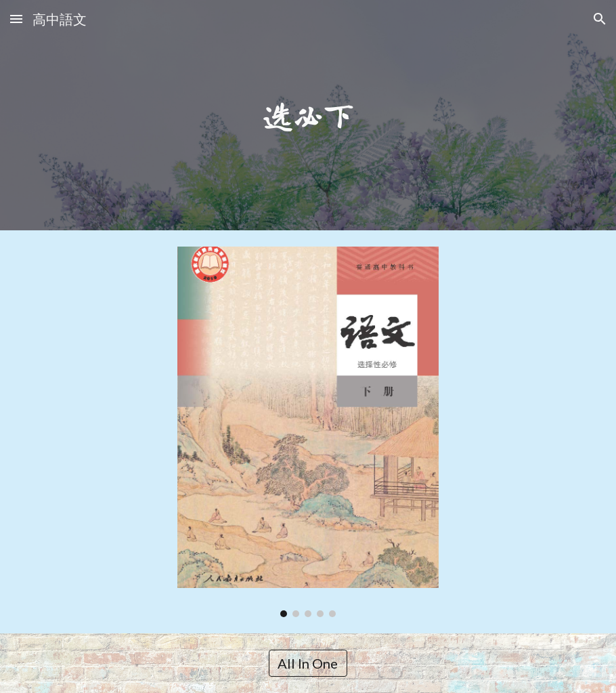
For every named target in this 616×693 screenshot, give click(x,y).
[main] (308, 115)
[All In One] (308, 663)
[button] (16, 19)
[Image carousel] (308, 432)
